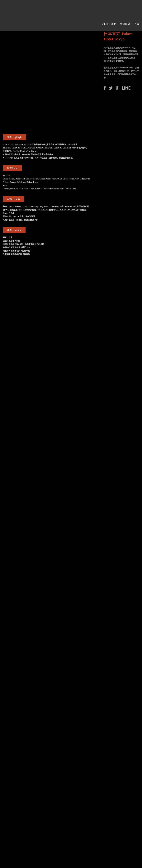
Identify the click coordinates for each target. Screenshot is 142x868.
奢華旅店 (125, 24)
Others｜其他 (109, 24)
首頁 (137, 24)
